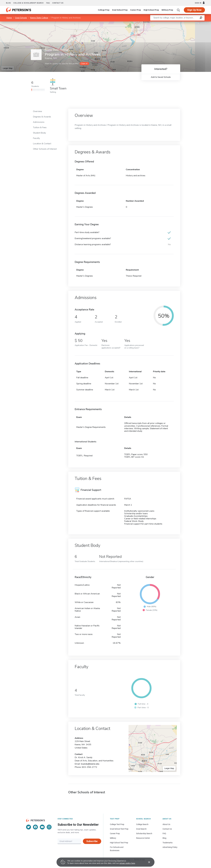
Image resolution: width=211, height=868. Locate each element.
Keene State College (39, 18)
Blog (8, 3)
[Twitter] (29, 827)
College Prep (104, 10)
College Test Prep (117, 824)
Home (9, 18)
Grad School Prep (120, 10)
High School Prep (151, 10)
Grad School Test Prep (119, 829)
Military (113, 838)
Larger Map (8, 68)
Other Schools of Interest (45, 149)
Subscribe (92, 841)
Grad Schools (21, 18)
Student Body (39, 133)
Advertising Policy (170, 847)
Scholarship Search (144, 833)
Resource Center (143, 838)
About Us (166, 824)
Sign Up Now (194, 10)
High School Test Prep (119, 843)
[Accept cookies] (147, 862)
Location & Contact (42, 144)
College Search (142, 824)
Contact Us (167, 829)
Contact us (58, 3)
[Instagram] (49, 827)
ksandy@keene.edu (90, 764)
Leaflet (178, 23)
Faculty (36, 138)
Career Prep (136, 10)
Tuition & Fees (40, 127)
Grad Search (141, 829)
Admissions (39, 122)
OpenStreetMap (193, 23)
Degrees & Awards (42, 117)
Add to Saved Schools (161, 77)
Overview (37, 111)
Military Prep (167, 10)
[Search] (178, 10)
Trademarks (168, 843)
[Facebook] (35, 827)
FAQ (48, 3)
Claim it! (84, 64)
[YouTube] (42, 827)
